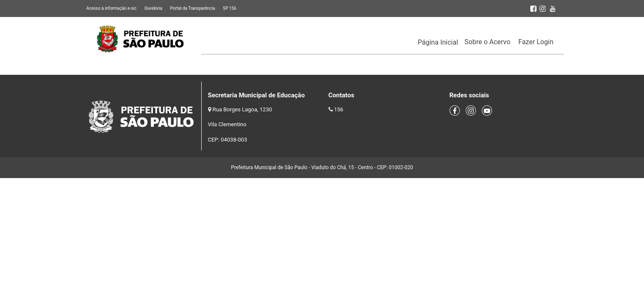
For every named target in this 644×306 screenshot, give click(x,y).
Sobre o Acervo (487, 42)
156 (339, 109)
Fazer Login (536, 42)
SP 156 (230, 8)
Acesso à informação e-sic (112, 8)
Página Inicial (438, 42)
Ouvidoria (153, 8)
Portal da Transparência (193, 8)
